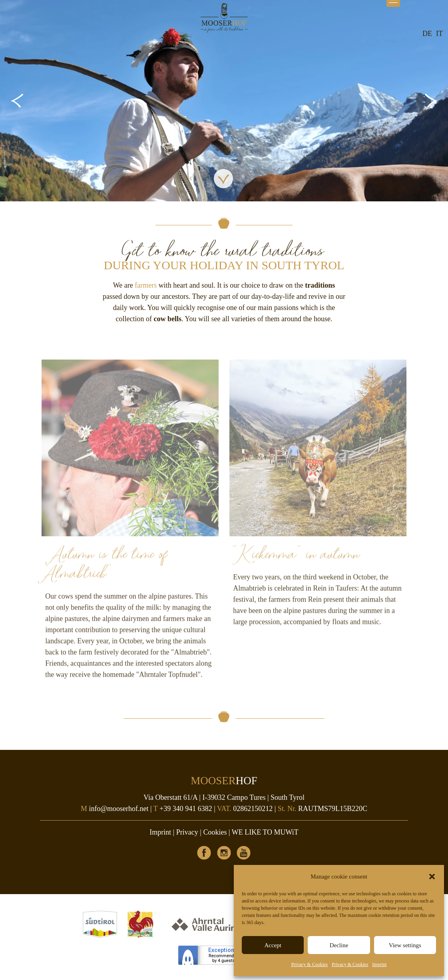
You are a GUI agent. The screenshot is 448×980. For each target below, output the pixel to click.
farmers (146, 285)
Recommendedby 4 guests (224, 958)
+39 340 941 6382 (186, 809)
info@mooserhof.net (119, 809)
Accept (273, 945)
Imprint (379, 964)
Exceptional (224, 950)
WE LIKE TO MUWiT (265, 832)
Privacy (187, 832)
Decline (339, 945)
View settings (405, 945)
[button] (432, 877)
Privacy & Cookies (310, 964)
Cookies (215, 832)
